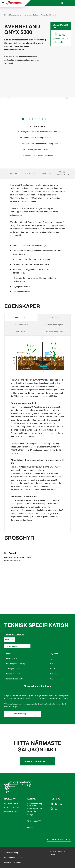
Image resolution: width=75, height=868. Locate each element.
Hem (6, 15)
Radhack (36, 15)
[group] (37, 97)
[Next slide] (67, 97)
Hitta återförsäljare (21, 714)
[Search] (62, 3)
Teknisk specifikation (62, 173)
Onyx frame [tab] (54, 317)
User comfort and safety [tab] (54, 332)
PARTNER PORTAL (12, 808)
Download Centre (11, 804)
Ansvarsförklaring (11, 853)
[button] (23, 119)
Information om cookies (13, 862)
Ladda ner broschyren (15, 634)
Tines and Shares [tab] (21, 325)
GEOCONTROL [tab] (21, 332)
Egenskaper (29, 173)
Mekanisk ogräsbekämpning (20, 15)
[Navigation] (3, 3)
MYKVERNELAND (11, 812)
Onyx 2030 (10, 640)
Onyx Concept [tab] (21, 317)
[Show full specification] (38, 686)
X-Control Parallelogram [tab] (54, 325)
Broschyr (46, 173)
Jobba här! (32, 827)
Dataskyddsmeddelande (14, 858)
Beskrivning (13, 173)
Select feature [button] (12, 646)
